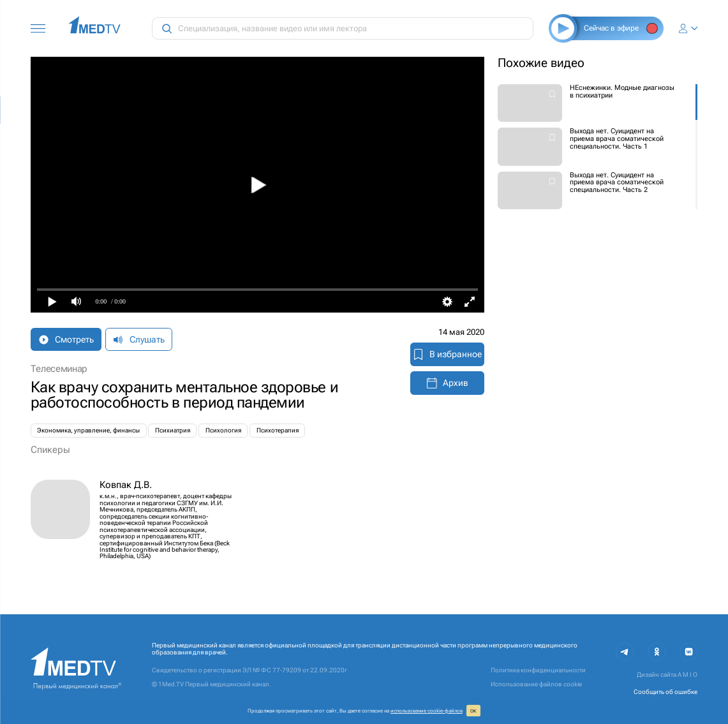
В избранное (447, 354)
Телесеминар (59, 369)
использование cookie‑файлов (427, 711)
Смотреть (66, 340)
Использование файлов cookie (536, 684)
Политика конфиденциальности (538, 670)
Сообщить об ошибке (665, 692)
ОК (473, 711)
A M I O (687, 675)
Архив (447, 383)
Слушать (139, 340)
